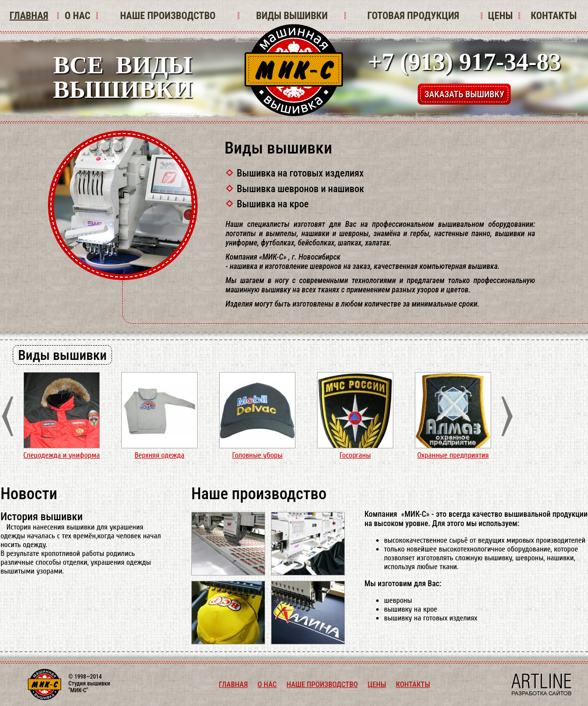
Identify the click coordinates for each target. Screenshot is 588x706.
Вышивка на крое (273, 204)
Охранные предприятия (453, 455)
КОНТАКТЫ (554, 16)
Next (507, 416)
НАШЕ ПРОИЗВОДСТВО (168, 16)
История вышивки (42, 517)
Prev (8, 416)
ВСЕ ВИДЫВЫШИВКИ (123, 77)
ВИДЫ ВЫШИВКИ (292, 16)
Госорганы (355, 455)
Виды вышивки (278, 148)
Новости (29, 494)
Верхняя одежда (159, 455)
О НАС (77, 16)
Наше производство (259, 494)
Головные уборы (257, 455)
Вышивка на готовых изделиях (300, 173)
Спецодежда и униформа (62, 455)
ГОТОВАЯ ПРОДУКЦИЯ (413, 16)
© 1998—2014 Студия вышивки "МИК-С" (89, 684)
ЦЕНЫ (501, 16)
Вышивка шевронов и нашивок (300, 189)
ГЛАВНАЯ (29, 16)
